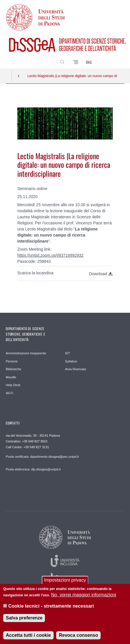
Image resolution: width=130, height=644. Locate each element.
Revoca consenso (78, 636)
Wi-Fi (10, 393)
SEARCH (114, 58)
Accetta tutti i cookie (28, 636)
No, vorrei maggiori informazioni (84, 596)
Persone (12, 361)
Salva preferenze (24, 619)
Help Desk (13, 385)
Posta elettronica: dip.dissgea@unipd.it (33, 469)
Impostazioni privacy (65, 581)
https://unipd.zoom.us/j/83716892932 (50, 255)
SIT (68, 353)
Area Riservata (76, 369)
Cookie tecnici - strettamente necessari (51, 607)
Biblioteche (14, 369)
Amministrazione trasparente (26, 353)
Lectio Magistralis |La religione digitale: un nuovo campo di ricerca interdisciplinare (72, 76)
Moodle (11, 377)
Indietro (19, 76)
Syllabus (71, 361)
